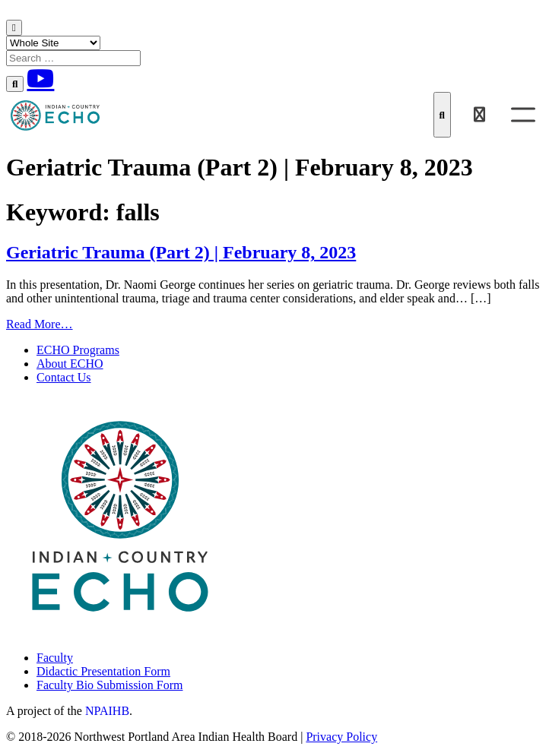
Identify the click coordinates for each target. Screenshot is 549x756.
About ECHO (70, 364)
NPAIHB (107, 711)
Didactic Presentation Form (103, 671)
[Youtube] (40, 78)
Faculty (55, 658)
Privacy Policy (341, 737)
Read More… (40, 324)
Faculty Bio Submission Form (109, 685)
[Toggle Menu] (523, 114)
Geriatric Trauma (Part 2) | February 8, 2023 (181, 252)
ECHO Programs (78, 350)
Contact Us (64, 377)
